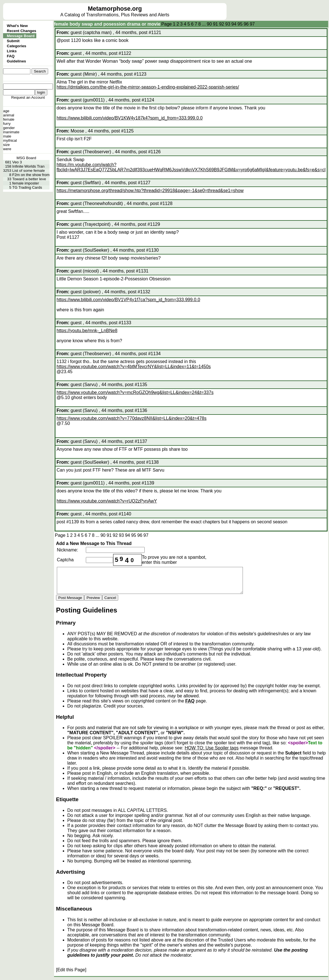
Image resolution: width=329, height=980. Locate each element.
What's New (17, 26)
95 (240, 24)
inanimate (11, 132)
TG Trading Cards (27, 187)
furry (7, 124)
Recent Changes (21, 31)
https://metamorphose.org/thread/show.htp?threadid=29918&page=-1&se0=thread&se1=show (150, 191)
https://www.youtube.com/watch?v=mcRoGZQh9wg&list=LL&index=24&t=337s (135, 392)
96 (246, 24)
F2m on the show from (31, 175)
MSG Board (26, 158)
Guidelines (16, 61)
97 (252, 24)
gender (9, 128)
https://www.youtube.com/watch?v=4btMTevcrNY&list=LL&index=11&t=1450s (134, 367)
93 (228, 24)
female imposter (26, 183)
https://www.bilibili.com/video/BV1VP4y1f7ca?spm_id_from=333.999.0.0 (128, 300)
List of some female (29, 171)
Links (12, 51)
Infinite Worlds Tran (29, 166)
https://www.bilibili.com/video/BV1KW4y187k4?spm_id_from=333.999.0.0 (130, 118)
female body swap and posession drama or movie (107, 24)
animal (9, 115)
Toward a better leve (29, 179)
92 (221, 24)
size (6, 145)
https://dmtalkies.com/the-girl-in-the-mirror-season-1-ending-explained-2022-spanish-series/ (148, 87)
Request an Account (28, 97)
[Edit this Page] (71, 970)
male (7, 136)
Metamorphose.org (115, 9)
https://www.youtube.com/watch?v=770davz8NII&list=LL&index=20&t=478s (132, 418)
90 (209, 24)
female (9, 119)
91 (216, 24)
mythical (10, 140)
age (6, 111)
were (7, 149)
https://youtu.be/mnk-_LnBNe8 (87, 331)
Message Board (21, 36)
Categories (16, 46)
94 (234, 24)
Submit (13, 41)
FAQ (11, 56)
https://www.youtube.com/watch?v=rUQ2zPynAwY (107, 501)
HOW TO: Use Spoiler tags (211, 748)
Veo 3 (17, 162)
